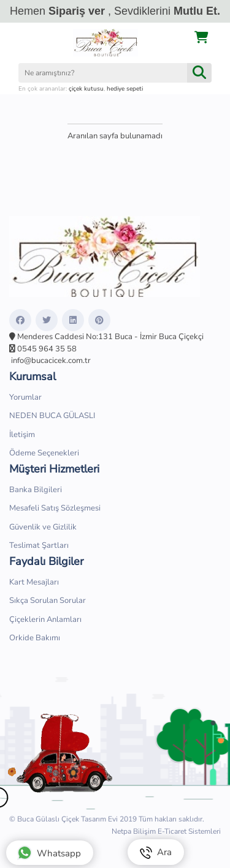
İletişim (22, 435)
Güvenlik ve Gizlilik (43, 527)
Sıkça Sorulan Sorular (48, 600)
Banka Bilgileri (36, 490)
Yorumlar (25, 397)
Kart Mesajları (34, 582)
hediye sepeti (125, 89)
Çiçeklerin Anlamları (45, 619)
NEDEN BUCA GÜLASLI (52, 416)
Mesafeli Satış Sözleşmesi (55, 508)
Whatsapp (49, 853)
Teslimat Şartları (39, 545)
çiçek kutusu (86, 89)
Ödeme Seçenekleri (44, 453)
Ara (156, 852)
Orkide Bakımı (35, 638)
